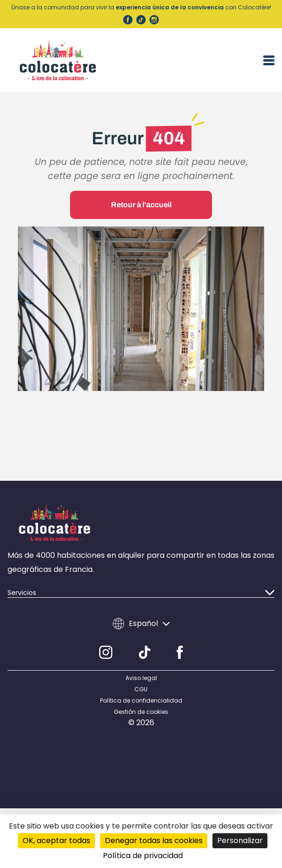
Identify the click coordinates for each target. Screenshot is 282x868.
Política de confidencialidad (141, 701)
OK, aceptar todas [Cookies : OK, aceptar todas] (56, 841)
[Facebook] (180, 652)
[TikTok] (145, 652)
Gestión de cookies (141, 712)
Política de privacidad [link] (143, 856)
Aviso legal (141, 678)
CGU (141, 689)
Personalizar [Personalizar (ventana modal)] (240, 841)
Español (141, 624)
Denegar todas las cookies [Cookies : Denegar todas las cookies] (154, 841)
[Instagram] (106, 652)
